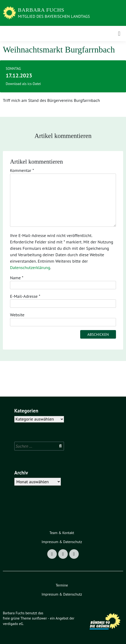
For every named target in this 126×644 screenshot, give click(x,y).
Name (17, 278)
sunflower (39, 618)
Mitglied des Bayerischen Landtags (54, 16)
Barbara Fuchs (41, 10)
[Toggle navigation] (119, 33)
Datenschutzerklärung (30, 268)
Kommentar (22, 170)
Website (17, 315)
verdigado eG (13, 624)
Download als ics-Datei (23, 84)
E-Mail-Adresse (25, 296)
